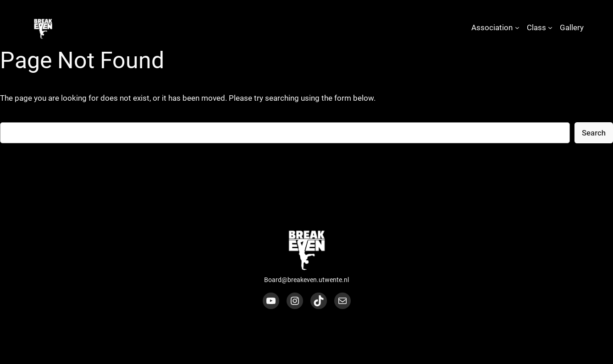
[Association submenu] (517, 27)
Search (594, 133)
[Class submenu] (550, 27)
